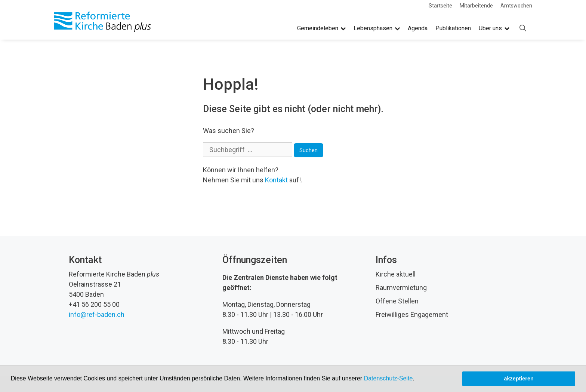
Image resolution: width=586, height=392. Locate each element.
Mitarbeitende (476, 6)
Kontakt (276, 180)
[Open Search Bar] (523, 28)
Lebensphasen (377, 28)
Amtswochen (516, 6)
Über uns (494, 28)
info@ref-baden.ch (97, 314)
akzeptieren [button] (519, 379)
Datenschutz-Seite (388, 378)
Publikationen (453, 28)
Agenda (418, 28)
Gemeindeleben (321, 28)
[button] (417, 379)
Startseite (440, 6)
